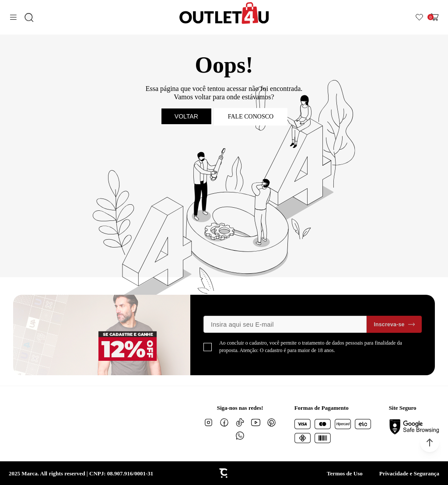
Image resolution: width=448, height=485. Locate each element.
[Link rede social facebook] (224, 422)
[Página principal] (224, 13)
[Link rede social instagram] (209, 422)
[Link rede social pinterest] (272, 422)
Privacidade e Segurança (409, 473)
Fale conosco (251, 117)
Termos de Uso (345, 473)
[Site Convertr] (224, 473)
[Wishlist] (419, 17)
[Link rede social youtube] (256, 422)
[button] (430, 443)
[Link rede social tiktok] (240, 422)
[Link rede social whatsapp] (240, 436)
